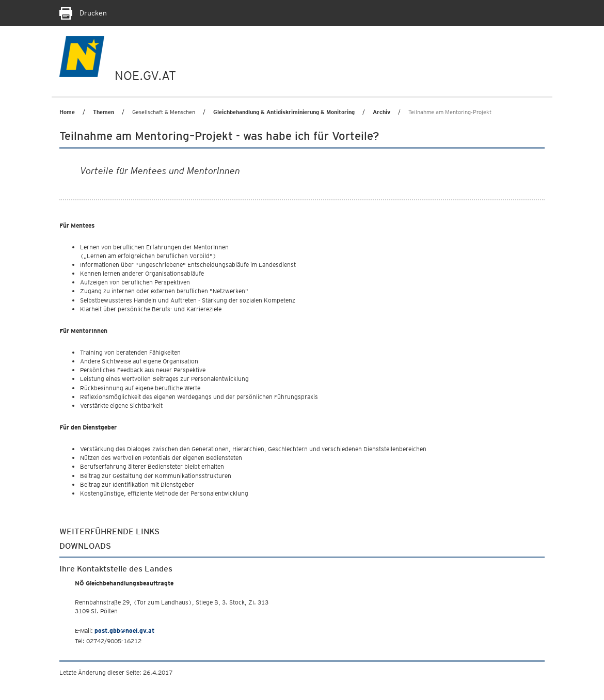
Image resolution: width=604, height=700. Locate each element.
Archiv (382, 112)
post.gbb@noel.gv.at (124, 631)
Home (67, 112)
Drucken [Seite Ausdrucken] (83, 13)
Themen (104, 112)
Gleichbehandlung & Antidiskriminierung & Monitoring (284, 112)
